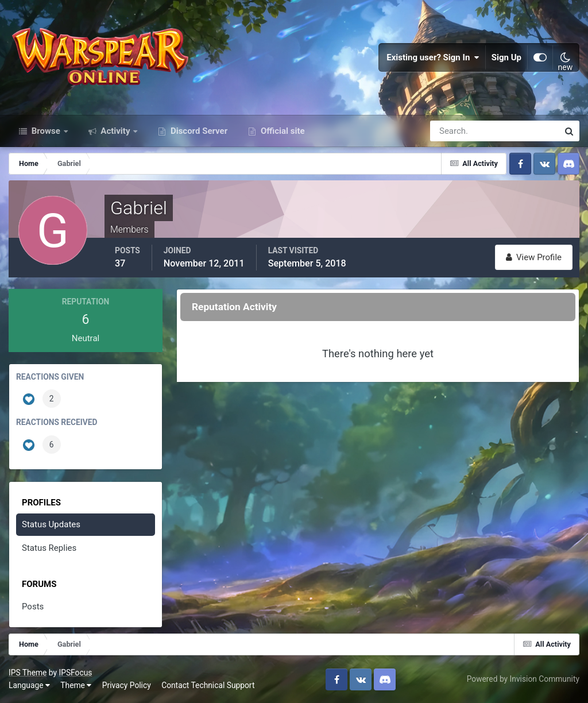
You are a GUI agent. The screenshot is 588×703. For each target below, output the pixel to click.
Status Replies (49, 548)
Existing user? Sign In (433, 57)
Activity (116, 131)
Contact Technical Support (208, 685)
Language (29, 685)
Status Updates (51, 524)
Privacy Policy (127, 685)
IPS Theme (28, 673)
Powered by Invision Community (523, 679)
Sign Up (506, 57)
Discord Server (198, 131)
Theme (76, 685)
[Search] (455, 131)
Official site (281, 131)
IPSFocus (75, 673)
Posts (33, 607)
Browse (46, 131)
